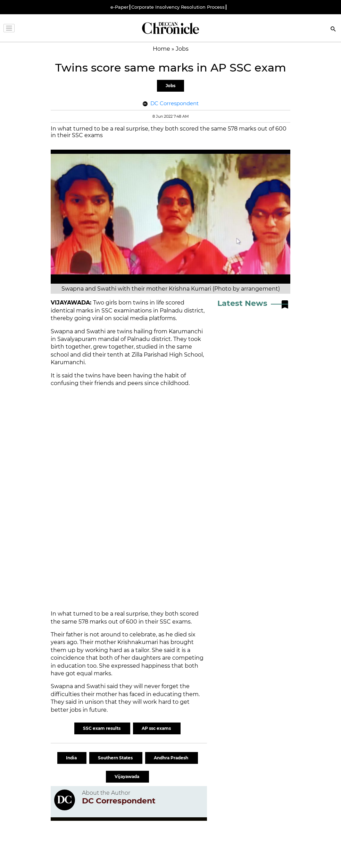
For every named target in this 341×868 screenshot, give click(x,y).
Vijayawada (127, 777)
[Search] (333, 30)
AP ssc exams (157, 728)
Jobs (170, 86)
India (72, 758)
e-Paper (119, 7)
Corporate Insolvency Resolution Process (178, 7)
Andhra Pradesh (172, 758)
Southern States (116, 758)
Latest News (242, 303)
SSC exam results (102, 728)
